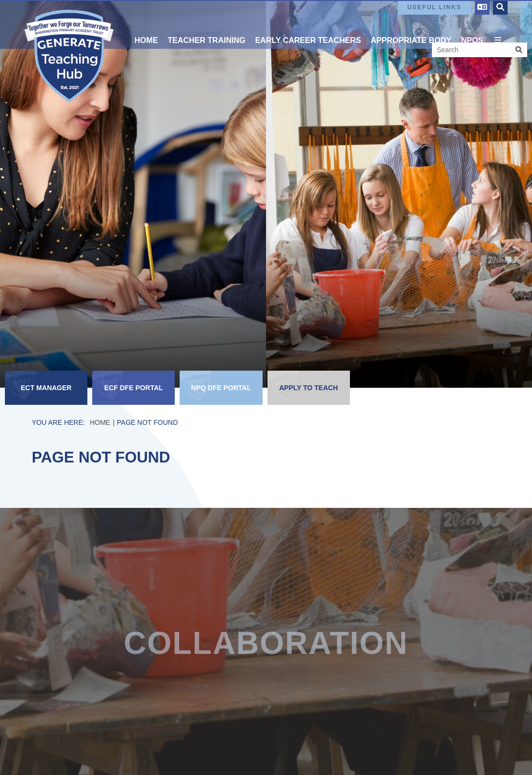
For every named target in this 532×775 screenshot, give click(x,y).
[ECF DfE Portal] (133, 388)
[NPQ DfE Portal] (221, 388)
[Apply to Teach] (309, 388)
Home (100, 422)
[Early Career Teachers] (308, 24)
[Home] (69, 56)
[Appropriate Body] (411, 24)
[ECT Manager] (46, 388)
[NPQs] (472, 24)
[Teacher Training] (207, 24)
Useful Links (434, 7)
